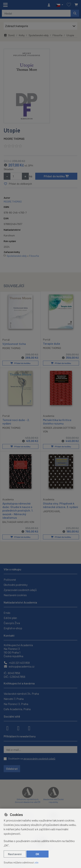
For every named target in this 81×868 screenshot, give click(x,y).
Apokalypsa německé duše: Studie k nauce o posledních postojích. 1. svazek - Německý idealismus (18, 510)
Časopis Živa (12, 623)
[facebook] (7, 728)
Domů (9, 35)
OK (37, 854)
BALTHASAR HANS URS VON (18, 522)
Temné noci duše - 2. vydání (16, 422)
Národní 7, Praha (14, 699)
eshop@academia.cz (19, 666)
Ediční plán (10, 618)
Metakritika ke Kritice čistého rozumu (57, 422)
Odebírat (12, 769)
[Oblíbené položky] (69, 5)
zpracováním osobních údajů (39, 758)
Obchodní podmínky (16, 585)
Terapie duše (52, 344)
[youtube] (29, 728)
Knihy (22, 35)
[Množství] (16, 176)
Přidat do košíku (56, 176)
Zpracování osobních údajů (20, 590)
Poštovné (10, 579)
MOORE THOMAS (14, 139)
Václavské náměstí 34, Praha (21, 694)
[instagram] (18, 728)
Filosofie (57, 35)
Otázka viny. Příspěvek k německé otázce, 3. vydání (61, 505)
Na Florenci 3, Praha (16, 704)
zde (36, 862)
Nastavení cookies (15, 595)
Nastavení (15, 854)
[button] (60, 5)
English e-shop (13, 628)
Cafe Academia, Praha (17, 709)
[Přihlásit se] (50, 5)
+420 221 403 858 (17, 663)
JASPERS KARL (52, 511)
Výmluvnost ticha (14, 344)
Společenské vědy (39, 35)
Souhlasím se (32, 758)
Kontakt (9, 635)
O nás (7, 613)
